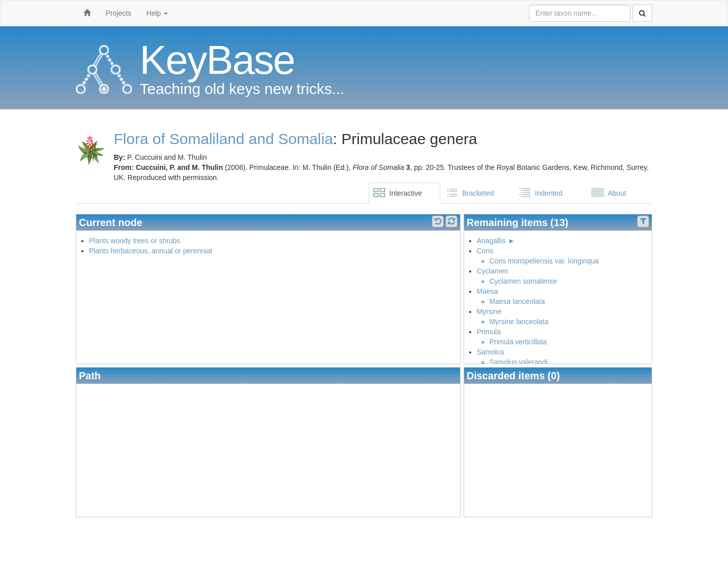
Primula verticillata (518, 342)
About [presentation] (617, 193)
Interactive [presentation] (406, 193)
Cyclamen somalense (523, 281)
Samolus (490, 352)
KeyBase (217, 60)
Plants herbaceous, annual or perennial (151, 251)
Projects (119, 13)
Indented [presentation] (549, 193)
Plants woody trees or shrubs (135, 241)
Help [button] (157, 13)
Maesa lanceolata (517, 301)
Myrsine (489, 311)
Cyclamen (492, 271)
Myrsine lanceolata (519, 322)
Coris (485, 251)
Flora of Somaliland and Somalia (223, 139)
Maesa (487, 291)
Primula (489, 332)
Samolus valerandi (518, 362)
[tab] (405, 193)
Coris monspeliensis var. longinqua (544, 261)
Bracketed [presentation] (478, 193)
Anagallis (491, 241)
